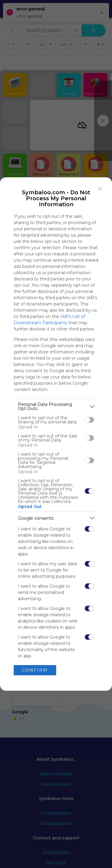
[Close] (100, 189)
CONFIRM (35, 670)
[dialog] (56, 434)
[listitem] (56, 406)
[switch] (89, 420)
